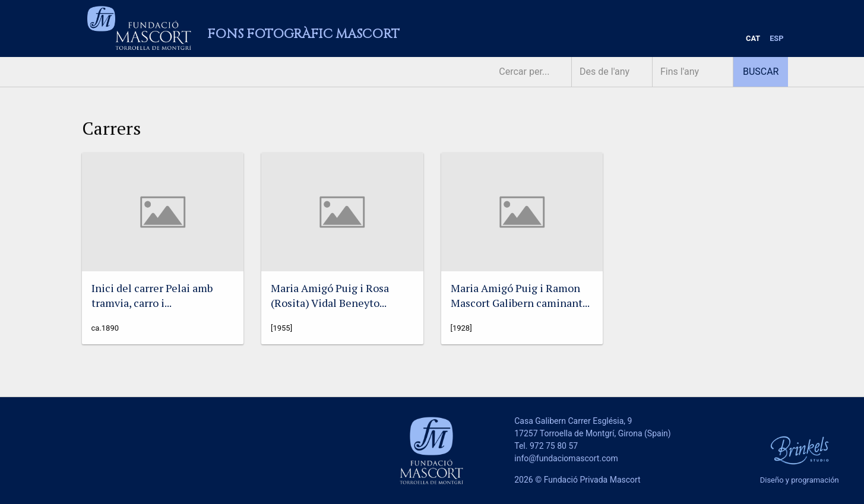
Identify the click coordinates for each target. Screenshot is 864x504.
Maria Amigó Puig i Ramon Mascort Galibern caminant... (520, 295)
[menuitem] (753, 39)
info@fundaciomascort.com (566, 458)
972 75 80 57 (554, 446)
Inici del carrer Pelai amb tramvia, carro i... (152, 295)
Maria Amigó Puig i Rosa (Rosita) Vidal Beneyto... (330, 295)
